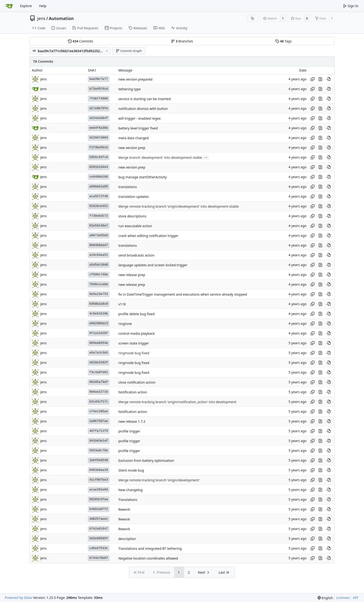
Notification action (133, 392)
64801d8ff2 (99, 509)
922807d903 (99, 138)
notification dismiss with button (143, 109)
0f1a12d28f (99, 333)
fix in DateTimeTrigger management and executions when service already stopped (183, 294)
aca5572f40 (99, 196)
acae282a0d (99, 490)
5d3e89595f (99, 538)
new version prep (132, 148)
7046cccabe (99, 284)
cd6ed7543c (99, 548)
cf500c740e (99, 275)
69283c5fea (99, 499)
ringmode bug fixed (134, 353)
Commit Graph (129, 51)
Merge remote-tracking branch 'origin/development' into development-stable (179, 206)
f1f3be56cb (99, 147)
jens (41, 18)
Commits (81, 41)
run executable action (135, 226)
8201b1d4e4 (99, 167)
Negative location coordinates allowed (148, 558)
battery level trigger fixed (138, 128)
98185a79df (99, 382)
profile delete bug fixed (136, 314)
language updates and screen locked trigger (153, 265)
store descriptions (132, 216)
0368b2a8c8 (99, 304)
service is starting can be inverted (145, 99)
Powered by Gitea (18, 598)
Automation (61, 18)
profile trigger (129, 431)
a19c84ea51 (99, 255)
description (127, 539)
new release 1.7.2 (132, 421)
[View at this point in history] (329, 79)
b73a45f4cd (99, 89)
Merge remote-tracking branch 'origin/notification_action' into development (177, 402)
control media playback (137, 333)
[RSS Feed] (253, 18)
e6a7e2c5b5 (99, 353)
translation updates (134, 197)
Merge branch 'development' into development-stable (160, 157)
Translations (128, 500)
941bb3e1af (99, 441)
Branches (182, 41)
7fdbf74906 (99, 99)
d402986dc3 (99, 323)
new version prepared (135, 79)
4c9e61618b (99, 314)
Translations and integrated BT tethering (150, 548)
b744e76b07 (99, 558)
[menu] (325, 598)
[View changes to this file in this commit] (320, 79)
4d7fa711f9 (99, 431)
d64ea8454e (99, 343)
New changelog (131, 490)
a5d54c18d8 (99, 265)
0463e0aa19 (99, 470)
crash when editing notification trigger (148, 236)
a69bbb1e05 (99, 187)
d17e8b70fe (99, 108)
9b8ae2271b (99, 392)
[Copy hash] (313, 79)
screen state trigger (134, 343)
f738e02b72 (99, 216)
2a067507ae (99, 421)
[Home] (9, 6)
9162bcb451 (99, 206)
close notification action (137, 382)
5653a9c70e (99, 450)
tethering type (130, 89)
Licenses (343, 598)
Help (43, 6)
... (206, 157)
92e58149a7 (99, 226)
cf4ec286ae (99, 411)
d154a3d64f (99, 118)
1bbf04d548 (99, 460)
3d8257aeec (99, 519)
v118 (122, 304)
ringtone (125, 324)
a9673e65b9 (99, 235)
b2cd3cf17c (99, 402)
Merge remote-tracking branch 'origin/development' (159, 480)
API (355, 598)
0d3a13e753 (99, 294)
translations (128, 187)
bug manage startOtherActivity (143, 177)
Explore (26, 6)
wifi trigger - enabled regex (140, 118)
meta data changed (134, 138)
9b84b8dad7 (99, 245)
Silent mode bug (131, 470)
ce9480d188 (99, 177)
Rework (124, 509)
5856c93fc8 (99, 157)
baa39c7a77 (99, 79)
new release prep (132, 275)
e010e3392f (99, 363)
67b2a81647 (99, 529)
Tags (284, 41)
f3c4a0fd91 (99, 372)
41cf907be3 (99, 480)
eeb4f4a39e (99, 128)
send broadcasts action (136, 255)
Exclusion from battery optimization (146, 461)
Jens (43, 460)
